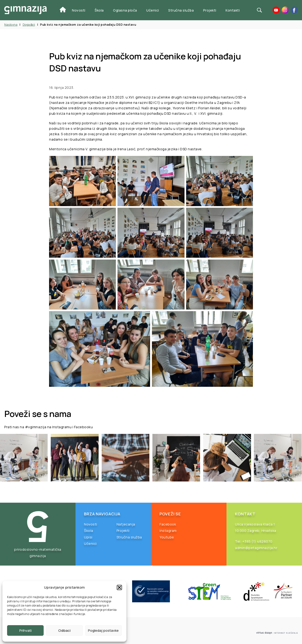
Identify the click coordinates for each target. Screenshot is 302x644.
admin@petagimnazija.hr (256, 548)
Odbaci (64, 630)
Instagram (168, 531)
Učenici (153, 10)
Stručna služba (181, 10)
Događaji (29, 25)
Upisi (88, 537)
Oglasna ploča (125, 10)
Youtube (167, 537)
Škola (99, 10)
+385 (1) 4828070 (257, 541)
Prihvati (25, 630)
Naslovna (11, 25)
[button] (119, 587)
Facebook (168, 524)
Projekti (210, 10)
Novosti (79, 10)
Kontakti (233, 10)
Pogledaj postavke (103, 630)
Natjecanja (126, 524)
